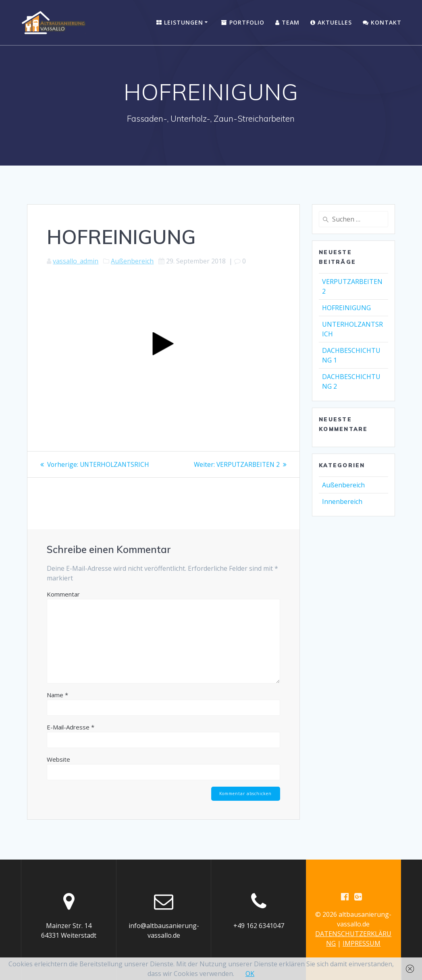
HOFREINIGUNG (346, 308)
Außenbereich (132, 261)
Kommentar (63, 594)
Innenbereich (342, 501)
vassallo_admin (76, 261)
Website (58, 759)
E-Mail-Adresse (71, 727)
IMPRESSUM (362, 943)
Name (57, 695)
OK (250, 974)
